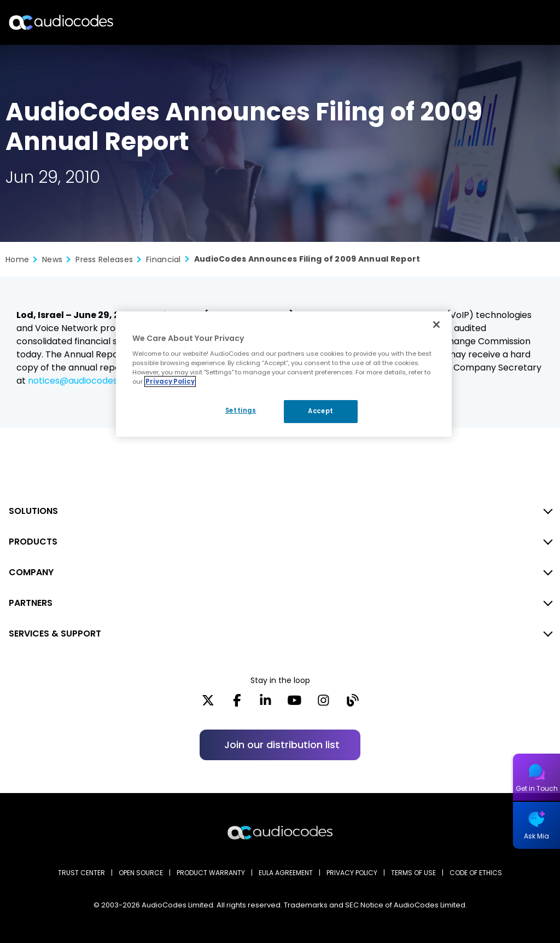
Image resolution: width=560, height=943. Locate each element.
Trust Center (81, 873)
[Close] (436, 325)
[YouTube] (294, 704)
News (52, 259)
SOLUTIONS (33, 511)
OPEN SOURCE (141, 873)
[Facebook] (237, 704)
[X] (208, 704)
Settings (241, 410)
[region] (284, 374)
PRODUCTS (33, 542)
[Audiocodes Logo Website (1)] (62, 22)
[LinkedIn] (266, 704)
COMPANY (31, 572)
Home (17, 259)
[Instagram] (323, 704)
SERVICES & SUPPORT (55, 634)
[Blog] (352, 704)
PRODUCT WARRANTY (211, 873)
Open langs (524, 23)
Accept (320, 411)
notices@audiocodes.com (83, 381)
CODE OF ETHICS (476, 873)
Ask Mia (536, 836)
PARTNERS (31, 603)
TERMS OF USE (413, 873)
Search (504, 22)
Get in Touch (537, 788)
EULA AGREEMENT (286, 873)
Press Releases (104, 259)
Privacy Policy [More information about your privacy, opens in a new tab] (170, 381)
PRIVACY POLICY (352, 873)
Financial (164, 259)
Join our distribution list (282, 745)
